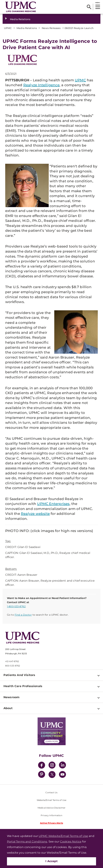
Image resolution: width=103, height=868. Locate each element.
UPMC (80, 80)
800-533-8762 (13, 666)
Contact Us (51, 792)
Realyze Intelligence (41, 85)
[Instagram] (52, 766)
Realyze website (35, 514)
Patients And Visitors (19, 675)
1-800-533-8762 (16, 606)
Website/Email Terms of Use (51, 800)
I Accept (51, 861)
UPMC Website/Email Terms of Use (63, 836)
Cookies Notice (71, 842)
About (8, 708)
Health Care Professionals (23, 686)
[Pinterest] (42, 775)
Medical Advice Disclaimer (51, 808)
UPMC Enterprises (53, 504)
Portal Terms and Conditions (27, 842)
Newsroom (11, 697)
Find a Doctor (23, 615)
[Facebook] (42, 766)
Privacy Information (51, 815)
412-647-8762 (12, 661)
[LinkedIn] (62, 766)
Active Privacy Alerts (51, 823)
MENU (98, 3)
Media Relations (20, 19)
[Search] (89, 7)
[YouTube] (62, 775)
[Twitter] (52, 775)
